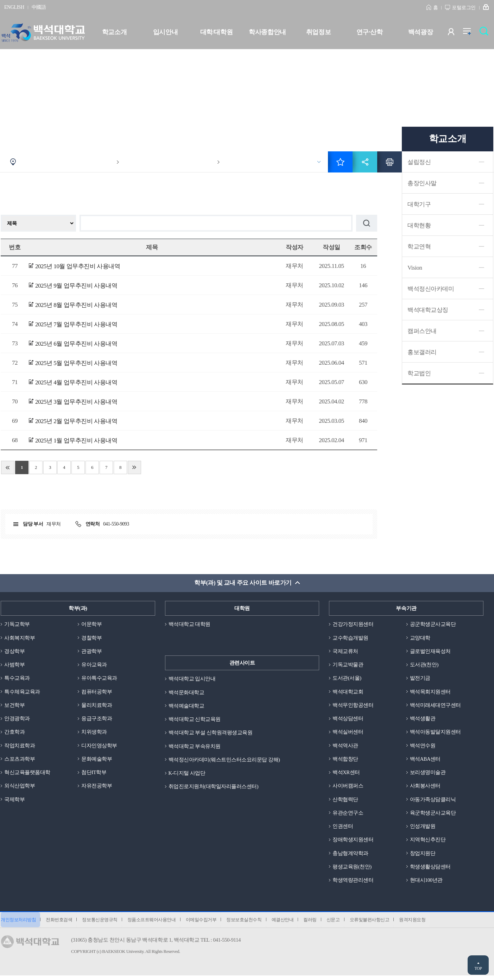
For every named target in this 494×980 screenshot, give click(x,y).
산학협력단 (345, 802)
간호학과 (14, 734)
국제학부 (14, 802)
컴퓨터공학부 (97, 693)
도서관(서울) (347, 679)
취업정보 (318, 32)
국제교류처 (345, 652)
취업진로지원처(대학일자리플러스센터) (214, 788)
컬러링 (317, 924)
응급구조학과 (97, 720)
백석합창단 (345, 761)
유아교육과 (94, 665)
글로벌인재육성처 (430, 652)
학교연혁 (419, 247)
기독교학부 (17, 624)
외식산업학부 (20, 788)
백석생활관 (423, 720)
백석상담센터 (348, 720)
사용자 (455, 33)
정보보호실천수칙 (249, 924)
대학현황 (419, 225)
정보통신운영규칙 (102, 924)
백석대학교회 (348, 693)
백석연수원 (423, 747)
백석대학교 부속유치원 (195, 747)
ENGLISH (14, 7)
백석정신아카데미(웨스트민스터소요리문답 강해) (224, 761)
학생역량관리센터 (353, 884)
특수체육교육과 (22, 693)
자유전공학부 (97, 788)
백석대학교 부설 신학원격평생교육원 (211, 734)
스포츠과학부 (20, 761)
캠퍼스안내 (422, 331)
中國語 (39, 7)
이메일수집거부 (205, 924)
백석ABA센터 (425, 761)
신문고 (341, 924)
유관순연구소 (348, 815)
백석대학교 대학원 (189, 624)
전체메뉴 (471, 33)
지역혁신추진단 (428, 843)
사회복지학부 (20, 638)
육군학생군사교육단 (433, 815)
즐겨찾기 (340, 162)
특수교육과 (17, 679)
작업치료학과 (20, 747)
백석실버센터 (348, 734)
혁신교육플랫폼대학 (27, 774)
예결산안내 (289, 924)
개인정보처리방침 (18, 924)
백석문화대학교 (186, 693)
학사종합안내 (267, 32)
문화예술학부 (97, 761)
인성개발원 (423, 829)
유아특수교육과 (99, 679)
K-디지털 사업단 (187, 774)
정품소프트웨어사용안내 (154, 924)
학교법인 (419, 373)
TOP (478, 968)
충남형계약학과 (350, 856)
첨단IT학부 (94, 774)
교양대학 (420, 638)
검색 (486, 33)
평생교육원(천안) (352, 870)
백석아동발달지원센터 (435, 734)
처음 (8, 467)
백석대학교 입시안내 (192, 679)
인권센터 (343, 829)
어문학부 (91, 624)
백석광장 (420, 32)
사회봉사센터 (425, 788)
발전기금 (420, 679)
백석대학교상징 (428, 310)
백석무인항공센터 (353, 706)
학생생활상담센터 (430, 870)
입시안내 (165, 32)
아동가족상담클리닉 (433, 802)
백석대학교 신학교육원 (195, 720)
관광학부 (91, 652)
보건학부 (14, 706)
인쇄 (389, 162)
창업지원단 (423, 856)
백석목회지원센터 (430, 693)
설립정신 (419, 162)
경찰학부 (91, 638)
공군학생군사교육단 (433, 624)
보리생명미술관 (428, 774)
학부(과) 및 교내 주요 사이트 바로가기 (243, 583)
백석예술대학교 (186, 706)
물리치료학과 (97, 706)
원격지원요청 (422, 924)
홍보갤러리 (422, 352)
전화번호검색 (60, 924)
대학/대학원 (216, 32)
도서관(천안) (424, 665)
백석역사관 (345, 747)
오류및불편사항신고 (379, 924)
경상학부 (14, 652)
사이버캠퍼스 (348, 788)
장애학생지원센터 (353, 843)
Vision (415, 268)
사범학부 (14, 665)
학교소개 (114, 32)
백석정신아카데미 (431, 289)
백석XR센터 (346, 774)
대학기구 (419, 204)
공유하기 (365, 162)
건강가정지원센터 (353, 624)
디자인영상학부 (99, 747)
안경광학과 (17, 720)
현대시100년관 (426, 884)
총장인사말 (422, 183)
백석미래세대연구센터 (435, 706)
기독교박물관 (348, 665)
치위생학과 (94, 734)
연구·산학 (369, 32)
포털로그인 (464, 8)
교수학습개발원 (350, 638)
